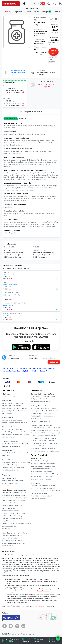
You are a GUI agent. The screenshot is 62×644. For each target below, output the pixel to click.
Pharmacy (7, 12)
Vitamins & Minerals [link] (21, 444)
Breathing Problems (43, 493)
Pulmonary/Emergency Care (17, 543)
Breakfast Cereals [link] (16, 420)
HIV (32, 438)
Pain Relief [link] (11, 429)
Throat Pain (56, 491)
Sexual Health (35, 499)
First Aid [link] (4, 429)
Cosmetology (47, 471)
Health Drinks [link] (6, 420)
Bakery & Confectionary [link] (8, 467)
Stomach (34, 451)
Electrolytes (55, 451)
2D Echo (56, 411)
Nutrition (18, 513)
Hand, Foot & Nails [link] (7, 413)
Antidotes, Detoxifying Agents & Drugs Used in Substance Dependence (15, 525)
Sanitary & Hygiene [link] (14, 403)
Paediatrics (34, 464)
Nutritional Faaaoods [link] (8, 423)
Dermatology (49, 469)
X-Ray (43, 408)
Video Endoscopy (36, 419)
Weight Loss (35, 488)
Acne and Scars (36, 496)
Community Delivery (24, 371)
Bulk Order (35, 371)
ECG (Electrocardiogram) (46, 416)
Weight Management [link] (21, 423)
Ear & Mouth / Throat (8, 516)
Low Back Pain (35, 491)
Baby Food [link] (5, 396)
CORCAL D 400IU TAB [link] (10, 285)
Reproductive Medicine (38, 474)
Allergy (44, 430)
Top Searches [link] (14, 483)
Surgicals (4, 543)
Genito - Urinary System (9, 508)
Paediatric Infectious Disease (40, 476)
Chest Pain (34, 486)
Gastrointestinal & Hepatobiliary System (13, 493)
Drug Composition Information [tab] (31, 112)
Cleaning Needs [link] (6, 462)
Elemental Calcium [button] (11, 119)
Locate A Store (23, 369)
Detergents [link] (16, 462)
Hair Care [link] (4, 406)
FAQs (12, 369)
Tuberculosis (38, 438)
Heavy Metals (35, 446)
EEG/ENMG (49, 411)
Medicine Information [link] (9, 478)
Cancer (33, 436)
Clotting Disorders (36, 443)
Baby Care (12, 396)
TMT (43, 411)
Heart (48, 428)
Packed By (36, 247)
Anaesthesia (5, 535)
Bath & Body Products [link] (15, 406)
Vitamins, (38, 41)
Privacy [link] (30, 641)
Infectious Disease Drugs (9, 506)
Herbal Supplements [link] (8, 446)
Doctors (28, 12)
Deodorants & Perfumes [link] (20, 408)
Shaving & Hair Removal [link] (20, 411)
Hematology (34, 402)
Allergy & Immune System (9, 521)
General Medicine (36, 461)
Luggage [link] (15, 465)
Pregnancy (53, 436)
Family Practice (48, 461)
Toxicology (51, 441)
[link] (11, 3)
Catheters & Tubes (7, 538)
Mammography (36, 411)
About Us (5, 369)
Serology (33, 399)
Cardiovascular (15, 535)
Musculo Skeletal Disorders (39, 441)
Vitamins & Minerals (8, 513)
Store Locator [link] (5, 483)
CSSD (22, 535)
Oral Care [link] (24, 403)
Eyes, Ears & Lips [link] (7, 411)
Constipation (43, 488)
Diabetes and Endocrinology (47, 466)
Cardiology (34, 469)
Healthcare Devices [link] (22, 435)
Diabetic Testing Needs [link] (9, 453)
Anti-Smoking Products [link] (8, 437)
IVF (51, 476)
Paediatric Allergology (52, 474)
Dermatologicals (20, 516)
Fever (39, 433)
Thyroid (49, 430)
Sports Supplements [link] (7, 444)
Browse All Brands (49, 369)
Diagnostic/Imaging (8, 546)
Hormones (21, 500)
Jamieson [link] (18, 446)
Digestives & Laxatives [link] (8, 435)
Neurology (41, 469)
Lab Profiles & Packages (38, 428)
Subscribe (54, 362)
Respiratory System (7, 498)
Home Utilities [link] (24, 462)
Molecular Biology (44, 402)
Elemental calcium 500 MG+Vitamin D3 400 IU (41, 33)
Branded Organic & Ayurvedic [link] (10, 470)
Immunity (56, 433)
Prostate (46, 436)
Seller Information (41, 53)
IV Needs (16, 538)
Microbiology (41, 399)
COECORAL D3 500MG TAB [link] (12, 295)
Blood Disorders (36, 448)
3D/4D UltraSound (51, 408)
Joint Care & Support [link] (8, 432)
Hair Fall (33, 493)
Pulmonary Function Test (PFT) (40, 421)
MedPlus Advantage (43, 12)
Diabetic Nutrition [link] (22, 453)
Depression (52, 486)
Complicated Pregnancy (38, 479)
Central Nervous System (21, 498)
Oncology (21, 506)
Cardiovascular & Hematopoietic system (13, 495)
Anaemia (34, 433)
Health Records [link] (6, 481)
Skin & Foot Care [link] (19, 432)
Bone (50, 433)
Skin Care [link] (4, 403)
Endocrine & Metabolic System (11, 511)
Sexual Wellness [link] (7, 408)
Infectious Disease (46, 446)
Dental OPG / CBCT (49, 413)
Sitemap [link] (24, 641)
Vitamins (56, 430)
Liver (52, 428)
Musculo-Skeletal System (9, 500)
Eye (23, 513)
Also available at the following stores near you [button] (18, 73)
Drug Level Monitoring (49, 443)
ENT (55, 469)
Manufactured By (9, 247)
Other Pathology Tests (50, 438)
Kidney (39, 430)
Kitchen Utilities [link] (6, 465)
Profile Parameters (48, 396)
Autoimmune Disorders (48, 448)
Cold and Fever (43, 486)
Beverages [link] (20, 467)
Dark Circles (52, 488)
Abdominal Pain (46, 496)
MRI (32, 408)
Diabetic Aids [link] (6, 456)
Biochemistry (49, 399)
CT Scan (37, 408)
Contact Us (44, 371)
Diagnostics (18, 12)
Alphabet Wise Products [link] (9, 486)
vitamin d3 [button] (23, 119)
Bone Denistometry (37, 413)
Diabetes (45, 433)
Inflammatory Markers (44, 451)
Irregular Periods (46, 491)
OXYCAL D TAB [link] (8, 315)
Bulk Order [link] (5, 640)
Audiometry (34, 416)
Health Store (32, 9)
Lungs (57, 428)
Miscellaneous (6, 529)
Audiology (49, 479)
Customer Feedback (9, 371)
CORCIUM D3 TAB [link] (9, 275)
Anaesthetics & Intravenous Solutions (13, 518)
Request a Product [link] (17, 481)
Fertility (33, 430)
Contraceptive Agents (8, 503)
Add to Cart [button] (54, 52)
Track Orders (37, 369)
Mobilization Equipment (9, 541)
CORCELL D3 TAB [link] (8, 305)
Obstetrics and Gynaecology (47, 464)
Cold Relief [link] (19, 429)
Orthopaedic (20, 541)
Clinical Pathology (36, 396)
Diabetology (34, 466)
